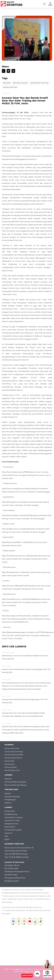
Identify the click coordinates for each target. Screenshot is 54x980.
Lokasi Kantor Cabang (14, 817)
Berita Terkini (10, 827)
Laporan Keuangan (12, 797)
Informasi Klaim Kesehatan (15, 782)
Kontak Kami (10, 811)
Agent (7, 839)
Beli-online (7, 83)
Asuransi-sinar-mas (10, 87)
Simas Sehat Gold (12, 748)
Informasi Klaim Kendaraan (15, 785)
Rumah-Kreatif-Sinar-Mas (39, 83)
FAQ (6, 836)
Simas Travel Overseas (14, 752)
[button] (50, 4)
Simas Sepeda (10, 767)
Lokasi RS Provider (12, 820)
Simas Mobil (9, 761)
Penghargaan (10, 800)
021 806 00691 (13, 868)
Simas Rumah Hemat (13, 758)
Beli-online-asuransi (20, 83)
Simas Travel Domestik (14, 755)
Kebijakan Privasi (11, 824)
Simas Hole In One (12, 770)
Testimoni (8, 833)
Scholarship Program (13, 830)
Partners (8, 803)
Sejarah (8, 793)
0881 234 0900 (13, 881)
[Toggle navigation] (44, 4)
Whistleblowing (11, 814)
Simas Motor (10, 764)
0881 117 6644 (12, 875)
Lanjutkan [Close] (27, 976)
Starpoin (8, 779)
